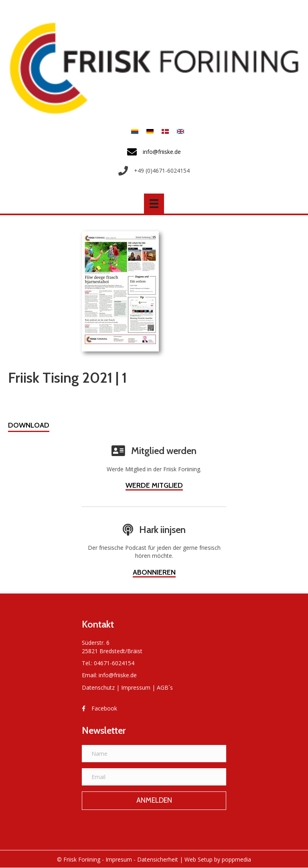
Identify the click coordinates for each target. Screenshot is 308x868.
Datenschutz (98, 687)
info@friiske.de (118, 675)
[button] (29, 426)
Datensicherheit (158, 859)
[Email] (154, 777)
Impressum (136, 687)
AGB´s (165, 687)
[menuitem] (135, 131)
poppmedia (236, 859)
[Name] (154, 754)
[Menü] (154, 204)
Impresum (119, 859)
